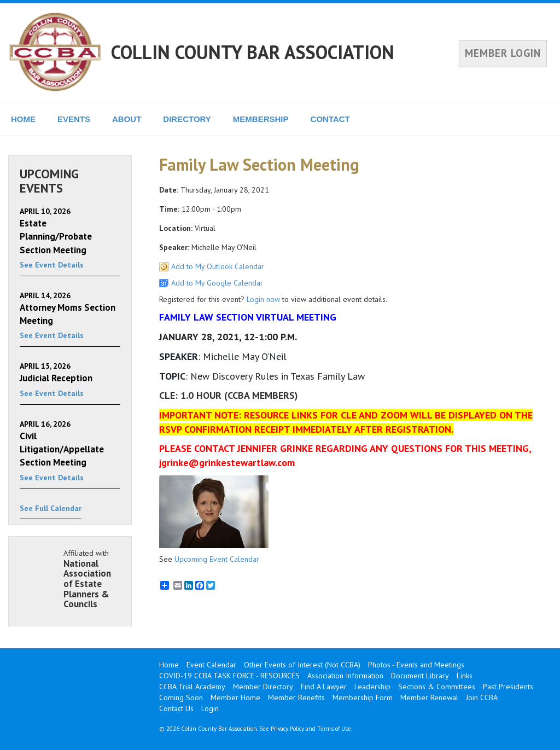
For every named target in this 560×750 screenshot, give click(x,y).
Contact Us (176, 708)
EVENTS (74, 119)
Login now (263, 299)
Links (465, 676)
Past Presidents (508, 687)
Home (169, 665)
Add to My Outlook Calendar (218, 266)
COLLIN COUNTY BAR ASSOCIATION (253, 52)
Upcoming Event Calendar (217, 559)
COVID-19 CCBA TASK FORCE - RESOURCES (229, 676)
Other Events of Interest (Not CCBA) (302, 665)
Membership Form (363, 697)
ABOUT (127, 119)
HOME (23, 119)
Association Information (345, 676)
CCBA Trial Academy (192, 687)
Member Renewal (429, 697)
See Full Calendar (51, 508)
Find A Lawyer (324, 687)
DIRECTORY (187, 119)
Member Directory (263, 687)
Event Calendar (211, 665)
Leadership (372, 687)
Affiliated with (92, 579)
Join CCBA (482, 697)
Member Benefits (296, 697)
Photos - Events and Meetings (416, 665)
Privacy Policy (287, 729)
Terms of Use (334, 729)
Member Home (235, 697)
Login (210, 708)
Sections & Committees (437, 687)
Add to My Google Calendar (217, 283)
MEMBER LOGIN (503, 53)
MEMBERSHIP (261, 119)
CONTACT (330, 119)
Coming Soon (181, 697)
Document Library (420, 676)
